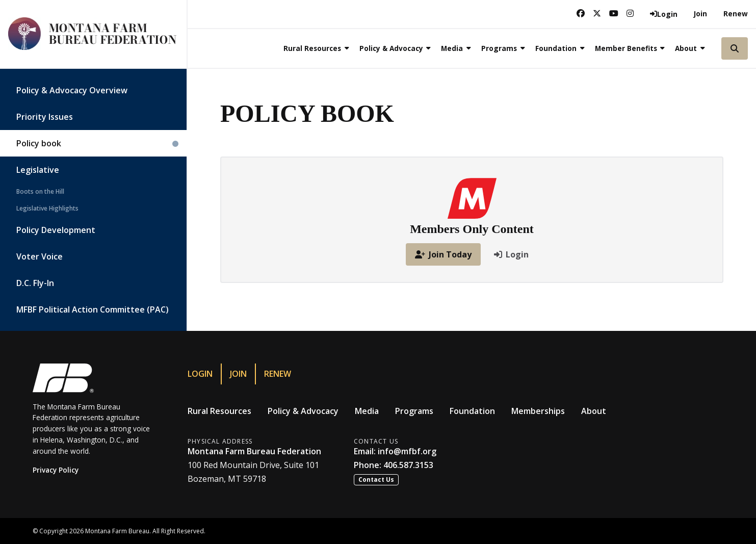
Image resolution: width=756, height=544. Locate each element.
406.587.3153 (408, 465)
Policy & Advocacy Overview (72, 90)
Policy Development (56, 230)
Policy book (39, 143)
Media (367, 411)
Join (700, 14)
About (594, 411)
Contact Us (376, 480)
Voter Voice (40, 256)
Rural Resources (219, 411)
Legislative (38, 170)
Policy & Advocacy (303, 411)
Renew (736, 14)
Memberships (538, 411)
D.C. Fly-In (35, 283)
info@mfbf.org (407, 451)
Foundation (472, 411)
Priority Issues (45, 117)
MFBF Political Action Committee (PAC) (93, 309)
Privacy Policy (56, 470)
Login (200, 374)
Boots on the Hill (40, 191)
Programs (414, 411)
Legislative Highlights (47, 208)
